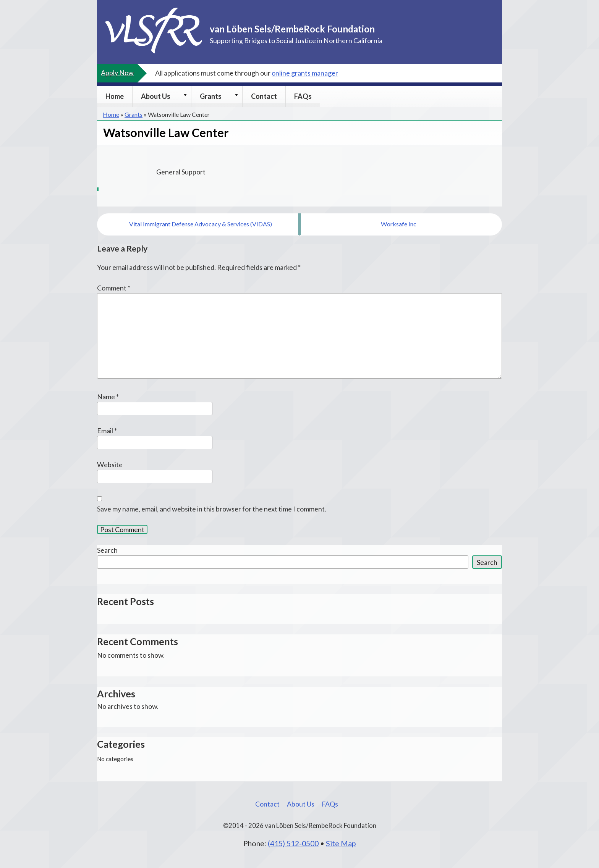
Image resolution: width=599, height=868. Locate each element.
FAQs (303, 96)
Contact (264, 96)
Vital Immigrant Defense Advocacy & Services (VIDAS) (201, 224)
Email (107, 431)
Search (107, 550)
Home (115, 96)
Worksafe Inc (399, 224)
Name (108, 397)
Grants (211, 96)
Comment (114, 288)
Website (110, 465)
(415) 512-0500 (293, 843)
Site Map (341, 843)
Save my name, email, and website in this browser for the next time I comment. (212, 509)
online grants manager (305, 73)
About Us (156, 96)
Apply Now (117, 73)
